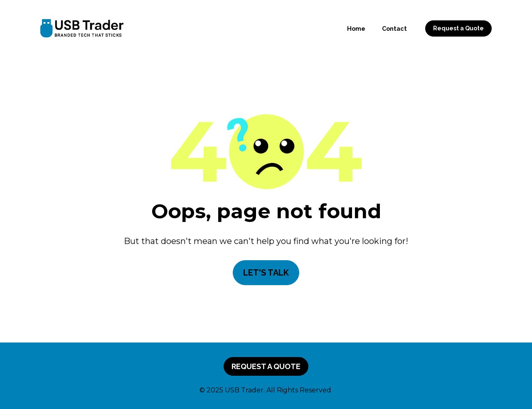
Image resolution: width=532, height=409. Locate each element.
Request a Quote (458, 28)
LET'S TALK (266, 273)
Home (356, 28)
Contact (394, 28)
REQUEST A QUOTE (266, 366)
